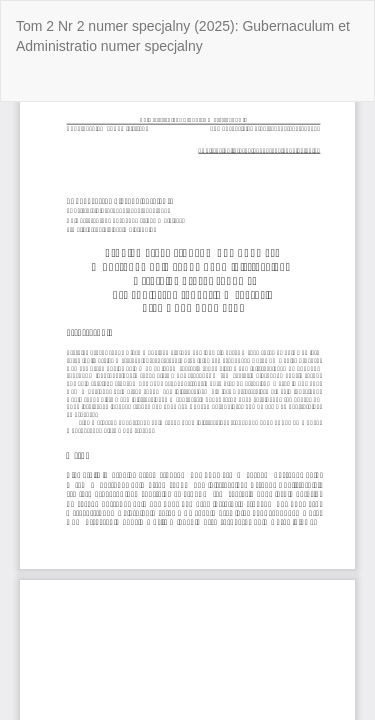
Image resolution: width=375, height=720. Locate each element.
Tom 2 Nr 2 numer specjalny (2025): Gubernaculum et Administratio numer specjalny (183, 36)
